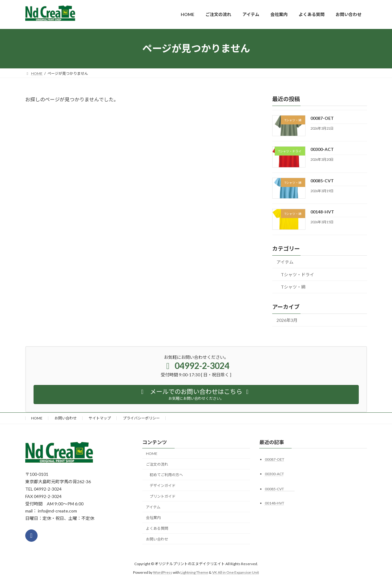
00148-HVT (322, 211)
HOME (37, 418)
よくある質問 (157, 528)
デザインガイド (163, 486)
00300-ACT (322, 149)
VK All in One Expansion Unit (236, 572)
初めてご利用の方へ (166, 475)
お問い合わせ (66, 418)
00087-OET (322, 118)
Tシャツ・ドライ (297, 274)
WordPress (163, 572)
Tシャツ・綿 (293, 287)
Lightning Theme (194, 572)
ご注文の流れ (157, 464)
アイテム (285, 262)
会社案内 (153, 518)
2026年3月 (287, 320)
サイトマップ (100, 418)
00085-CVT (328, 180)
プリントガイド (163, 496)
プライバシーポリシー (141, 418)
